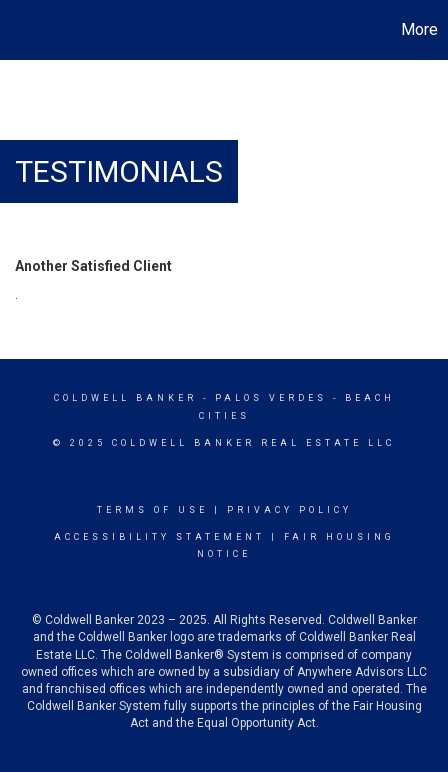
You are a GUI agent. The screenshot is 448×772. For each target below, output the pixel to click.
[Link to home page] (18, 30)
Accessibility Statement (159, 537)
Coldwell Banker (125, 398)
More (419, 29)
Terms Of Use (152, 510)
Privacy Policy (289, 510)
